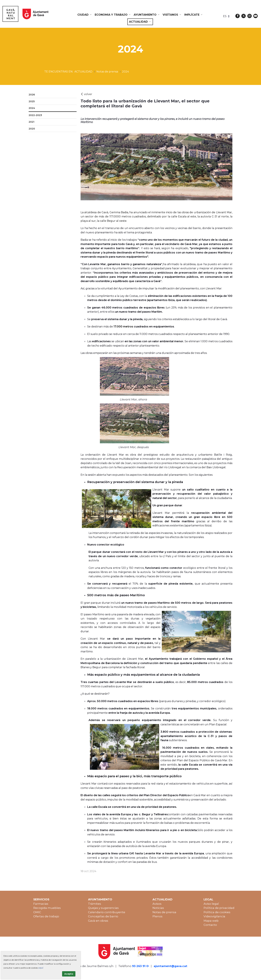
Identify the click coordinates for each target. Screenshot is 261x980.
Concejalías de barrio (103, 916)
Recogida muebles (47, 908)
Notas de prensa (164, 912)
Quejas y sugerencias (103, 908)
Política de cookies (217, 912)
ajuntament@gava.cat (170, 966)
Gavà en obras (98, 921)
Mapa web (211, 921)
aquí (41, 968)
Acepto (69, 974)
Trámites (95, 904)
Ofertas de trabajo (46, 916)
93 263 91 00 (141, 966)
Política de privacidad (219, 908)
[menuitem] (85, 15)
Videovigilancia (214, 916)
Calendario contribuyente (107, 912)
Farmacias (41, 904)
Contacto (210, 925)
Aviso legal (211, 904)
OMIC (37, 912)
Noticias (158, 908)
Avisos (157, 904)
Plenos (157, 916)
